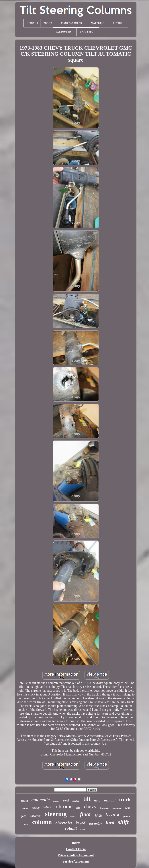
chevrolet (64, 823)
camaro (25, 808)
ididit (98, 816)
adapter (56, 801)
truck (125, 799)
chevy (90, 806)
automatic (40, 800)
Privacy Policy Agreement (76, 855)
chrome (64, 806)
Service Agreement (76, 861)
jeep (24, 816)
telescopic (105, 808)
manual (110, 800)
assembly (96, 823)
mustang (117, 808)
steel (66, 800)
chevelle (73, 817)
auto (97, 800)
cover (83, 829)
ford (110, 822)
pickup (36, 808)
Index (76, 843)
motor (26, 824)
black (113, 815)
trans (127, 808)
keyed (81, 823)
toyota (24, 801)
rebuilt (71, 828)
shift (123, 822)
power (127, 816)
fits (78, 807)
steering (56, 814)
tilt (87, 799)
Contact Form (76, 849)
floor (86, 814)
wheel (48, 807)
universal (36, 816)
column (42, 822)
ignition (76, 801)
